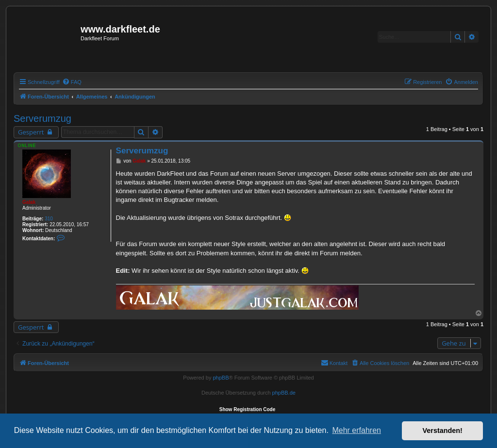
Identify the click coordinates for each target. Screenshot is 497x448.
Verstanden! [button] (443, 431)
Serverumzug (42, 118)
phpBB (221, 378)
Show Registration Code (248, 409)
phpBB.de (284, 393)
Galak (29, 202)
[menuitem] (72, 82)
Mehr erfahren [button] (356, 430)
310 (49, 219)
